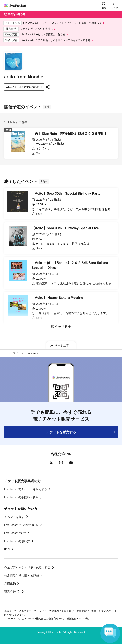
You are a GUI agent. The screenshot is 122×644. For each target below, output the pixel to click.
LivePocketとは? (15, 533)
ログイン (114, 8)
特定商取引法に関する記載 (22, 576)
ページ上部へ (63, 345)
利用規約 (10, 584)
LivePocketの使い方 (17, 541)
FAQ (7, 549)
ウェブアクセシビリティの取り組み (27, 568)
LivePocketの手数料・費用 (21, 497)
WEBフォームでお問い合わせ (22, 87)
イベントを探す (14, 517)
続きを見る (59, 327)
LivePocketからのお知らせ (21, 525)
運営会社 (12, 592)
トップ (12, 353)
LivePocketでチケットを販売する (26, 489)
